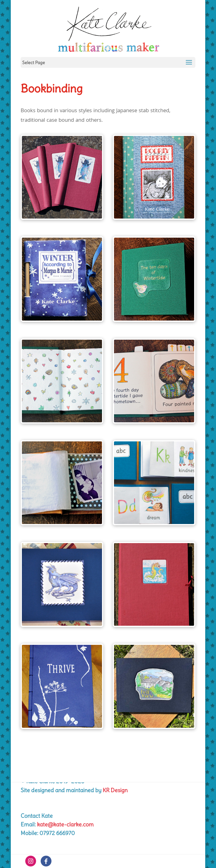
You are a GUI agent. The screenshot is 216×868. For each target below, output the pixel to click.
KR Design (115, 790)
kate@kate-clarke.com (65, 824)
